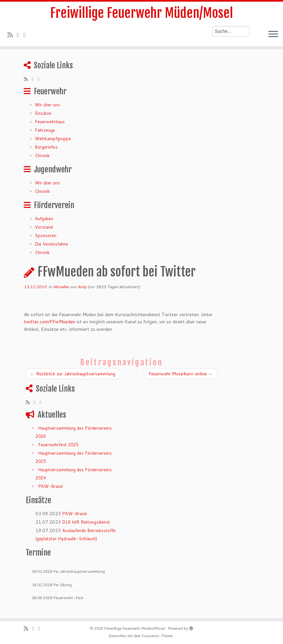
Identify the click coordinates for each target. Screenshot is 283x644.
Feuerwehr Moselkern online (181, 374)
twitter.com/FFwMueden (50, 322)
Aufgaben (44, 219)
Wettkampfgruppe (53, 139)
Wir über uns (47, 105)
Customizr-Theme (157, 636)
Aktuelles (61, 287)
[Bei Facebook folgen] (27, 35)
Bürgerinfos (46, 147)
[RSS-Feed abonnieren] (12, 35)
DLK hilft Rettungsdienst (86, 522)
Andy (82, 287)
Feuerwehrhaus (50, 122)
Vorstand (44, 227)
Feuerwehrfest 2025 (58, 445)
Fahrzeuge (45, 130)
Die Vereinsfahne (51, 244)
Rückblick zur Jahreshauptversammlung (73, 374)
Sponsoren (46, 235)
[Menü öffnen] (273, 34)
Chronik (42, 155)
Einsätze (43, 113)
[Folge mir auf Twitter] (20, 35)
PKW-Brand (50, 486)
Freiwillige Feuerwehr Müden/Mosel (141, 13)
